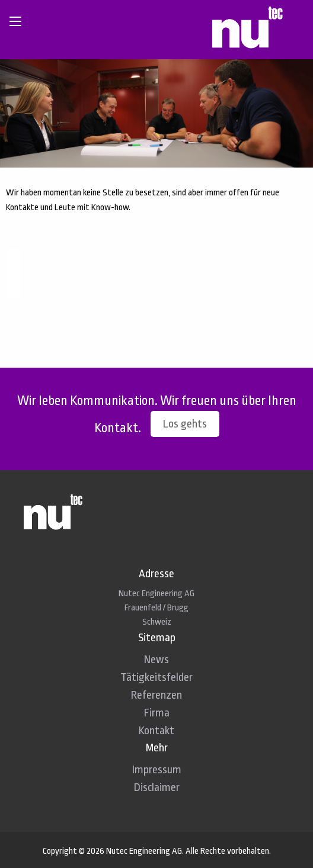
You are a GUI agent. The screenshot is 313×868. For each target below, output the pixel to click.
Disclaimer (157, 787)
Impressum (157, 770)
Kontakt (156, 731)
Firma (157, 713)
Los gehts (185, 424)
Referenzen (156, 695)
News (156, 660)
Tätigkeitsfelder (156, 677)
